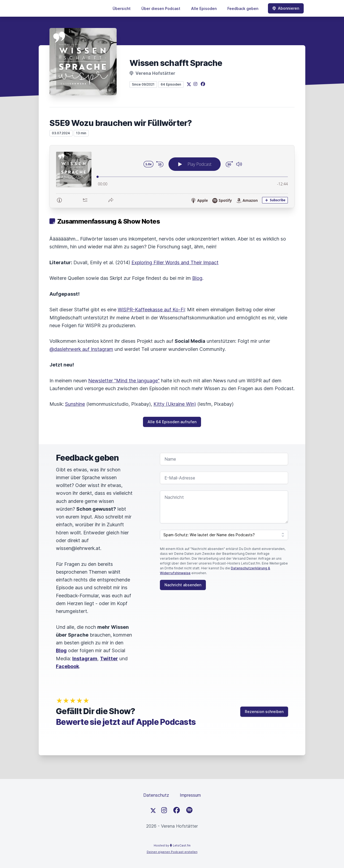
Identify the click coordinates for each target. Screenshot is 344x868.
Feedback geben (243, 8)
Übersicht (122, 8)
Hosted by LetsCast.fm (172, 845)
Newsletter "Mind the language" (124, 381)
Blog (197, 278)
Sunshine (75, 404)
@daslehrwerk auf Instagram (81, 349)
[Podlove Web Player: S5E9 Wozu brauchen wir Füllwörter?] (172, 177)
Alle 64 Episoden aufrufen (172, 422)
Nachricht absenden (183, 585)
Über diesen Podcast (161, 8)
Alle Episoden (204, 8)
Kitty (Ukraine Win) (175, 404)
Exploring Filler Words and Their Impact (175, 262)
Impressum (190, 795)
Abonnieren (286, 8)
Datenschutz (156, 795)
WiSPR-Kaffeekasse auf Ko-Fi (151, 310)
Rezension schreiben (264, 712)
